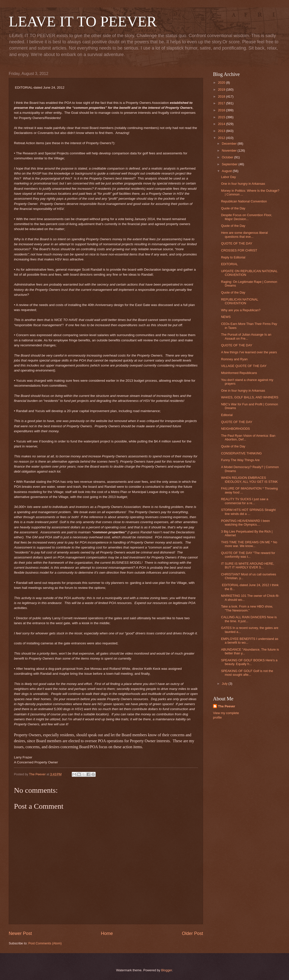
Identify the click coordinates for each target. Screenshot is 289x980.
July (225, 684)
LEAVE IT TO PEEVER (83, 21)
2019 (222, 90)
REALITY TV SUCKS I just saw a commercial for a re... (245, 501)
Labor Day (228, 177)
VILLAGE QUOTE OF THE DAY (244, 366)
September (230, 164)
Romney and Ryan (234, 359)
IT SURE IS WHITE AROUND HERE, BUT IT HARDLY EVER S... (248, 565)
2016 (222, 110)
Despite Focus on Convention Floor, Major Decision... (247, 217)
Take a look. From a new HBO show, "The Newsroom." (247, 608)
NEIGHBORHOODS (235, 429)
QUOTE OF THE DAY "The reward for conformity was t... (248, 555)
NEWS (226, 317)
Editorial (227, 415)
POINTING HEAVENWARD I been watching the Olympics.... (245, 523)
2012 (222, 138)
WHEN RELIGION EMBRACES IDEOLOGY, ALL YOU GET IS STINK (249, 480)
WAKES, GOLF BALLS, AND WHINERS (250, 397)
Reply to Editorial (233, 257)
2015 (222, 117)
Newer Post (20, 933)
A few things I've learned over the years (249, 352)
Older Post (192, 933)
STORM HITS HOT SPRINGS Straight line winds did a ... (248, 512)
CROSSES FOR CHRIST (239, 250)
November (230, 151)
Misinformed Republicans (239, 373)
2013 (222, 131)
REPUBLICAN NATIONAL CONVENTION (240, 301)
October (228, 157)
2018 (222, 96)
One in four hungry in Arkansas (243, 184)
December (230, 144)
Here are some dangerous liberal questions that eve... (244, 235)
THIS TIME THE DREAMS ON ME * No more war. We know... (249, 544)
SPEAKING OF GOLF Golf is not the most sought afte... (247, 673)
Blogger (167, 970)
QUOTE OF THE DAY (237, 243)
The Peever (227, 706)
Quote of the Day (233, 208)
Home (107, 933)
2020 (222, 83)
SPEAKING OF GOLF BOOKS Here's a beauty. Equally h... (249, 662)
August (227, 171)
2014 (222, 124)
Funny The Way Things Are (240, 460)
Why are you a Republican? (241, 310)
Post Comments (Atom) (45, 943)
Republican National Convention (244, 201)
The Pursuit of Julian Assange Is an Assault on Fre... (246, 336)
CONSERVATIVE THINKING (241, 453)
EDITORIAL (229, 264)
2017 (222, 103)
